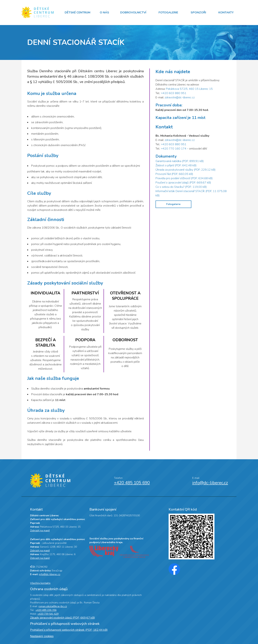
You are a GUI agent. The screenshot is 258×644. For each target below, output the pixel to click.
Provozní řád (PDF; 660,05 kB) (174, 174)
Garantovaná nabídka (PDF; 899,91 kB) (180, 161)
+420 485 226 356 (46, 610)
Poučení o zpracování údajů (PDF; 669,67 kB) (183, 183)
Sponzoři (198, 13)
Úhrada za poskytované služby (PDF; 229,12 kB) (186, 170)
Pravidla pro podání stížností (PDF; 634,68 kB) (184, 178)
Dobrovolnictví (133, 13)
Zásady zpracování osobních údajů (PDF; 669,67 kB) (63, 618)
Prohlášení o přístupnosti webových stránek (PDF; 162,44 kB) (69, 630)
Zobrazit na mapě (40, 531)
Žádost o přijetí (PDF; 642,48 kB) (176, 165)
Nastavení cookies (42, 636)
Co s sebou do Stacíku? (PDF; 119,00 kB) (181, 187)
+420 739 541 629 (48, 614)
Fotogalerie (168, 13)
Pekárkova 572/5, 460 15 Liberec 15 (189, 89)
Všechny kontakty (40, 583)
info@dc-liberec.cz (210, 483)
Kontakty (226, 13)
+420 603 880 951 (174, 93)
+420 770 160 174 (174, 149)
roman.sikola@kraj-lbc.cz (53, 606)
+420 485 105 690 (132, 483)
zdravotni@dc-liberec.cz (180, 97)
